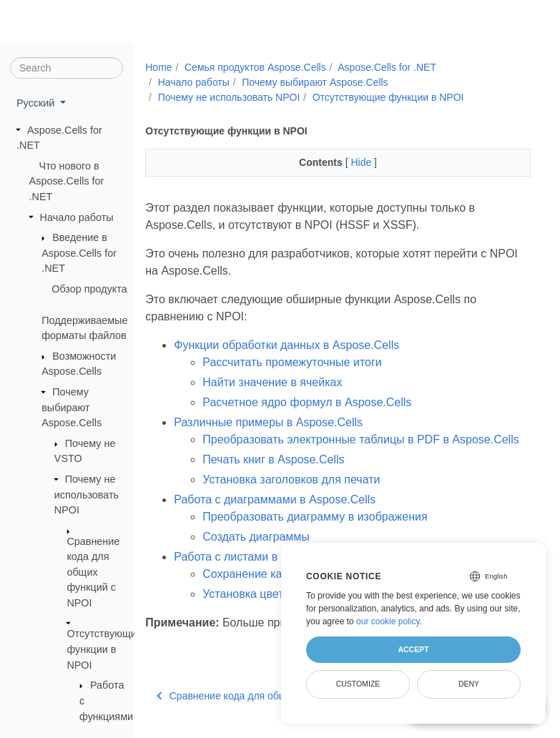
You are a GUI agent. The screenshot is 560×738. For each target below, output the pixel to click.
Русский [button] (37, 103)
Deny (469, 684)
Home (158, 67)
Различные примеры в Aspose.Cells (268, 422)
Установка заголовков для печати (291, 479)
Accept (413, 649)
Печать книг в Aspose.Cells (273, 459)
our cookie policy (388, 621)
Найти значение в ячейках (272, 382)
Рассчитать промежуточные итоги (292, 362)
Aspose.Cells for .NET (387, 67)
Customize (358, 684)
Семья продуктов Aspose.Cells (255, 67)
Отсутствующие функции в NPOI (104, 649)
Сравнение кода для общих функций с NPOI (93, 571)
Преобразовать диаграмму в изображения (315, 517)
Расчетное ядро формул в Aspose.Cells (307, 402)
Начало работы (77, 217)
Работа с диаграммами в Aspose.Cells (275, 500)
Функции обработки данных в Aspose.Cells (286, 345)
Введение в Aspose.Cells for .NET (79, 253)
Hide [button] (362, 162)
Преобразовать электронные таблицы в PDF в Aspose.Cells (360, 439)
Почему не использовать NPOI (87, 495)
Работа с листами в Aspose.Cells (261, 557)
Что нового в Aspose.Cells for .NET (67, 181)
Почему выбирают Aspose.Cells (72, 407)
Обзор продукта (89, 289)
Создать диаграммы (256, 537)
